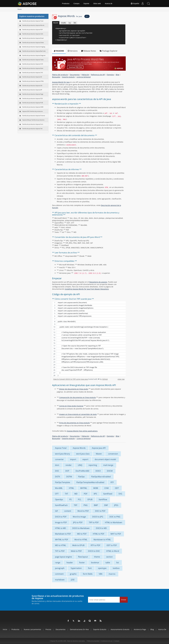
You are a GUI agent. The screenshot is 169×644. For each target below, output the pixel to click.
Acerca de (109, 4)
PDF (86, 494)
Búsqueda (56, 77)
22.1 (87, 16)
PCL (80, 499)
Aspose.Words (70, 16)
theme (97, 557)
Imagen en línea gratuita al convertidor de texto (78, 414)
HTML (71, 488)
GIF (56, 511)
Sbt (75, 23)
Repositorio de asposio (98, 282)
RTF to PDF (95, 545)
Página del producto (60, 75)
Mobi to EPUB (78, 545)
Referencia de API (98, 75)
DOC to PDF (100, 511)
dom (57, 465)
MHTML (84, 488)
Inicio (5, 629)
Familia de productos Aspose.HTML (33, 81)
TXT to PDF (60, 551)
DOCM (110, 471)
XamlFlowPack (61, 505)
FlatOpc (82, 477)
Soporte (86, 4)
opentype (102, 568)
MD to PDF (82, 534)
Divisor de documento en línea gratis (74, 389)
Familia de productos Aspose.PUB (33, 103)
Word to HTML (81, 540)
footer (82, 563)
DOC (57, 471)
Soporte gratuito (68, 77)
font (90, 568)
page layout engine (63, 557)
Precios (48, 629)
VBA (101, 574)
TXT (66, 494)
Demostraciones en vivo (79, 629)
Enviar (124, 600)
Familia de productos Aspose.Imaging (34, 47)
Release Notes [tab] (89, 51)
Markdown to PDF (63, 534)
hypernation (76, 568)
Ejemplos (110, 75)
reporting (93, 465)
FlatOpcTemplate (63, 482)
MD (76, 494)
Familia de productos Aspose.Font (33, 124)
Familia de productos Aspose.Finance (34, 116)
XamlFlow (103, 499)
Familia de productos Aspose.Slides (33, 42)
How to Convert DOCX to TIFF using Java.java (71, 379)
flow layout (83, 557)
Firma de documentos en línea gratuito (74, 423)
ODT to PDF (112, 545)
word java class (83, 454)
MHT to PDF (116, 534)
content (68, 511)
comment (59, 574)
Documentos (75, 75)
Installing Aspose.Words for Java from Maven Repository (87, 289)
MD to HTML (60, 545)
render (69, 465)
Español (135, 4)
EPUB (90, 499)
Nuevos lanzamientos (32, 629)
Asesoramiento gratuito (120, 629)
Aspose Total (61, 448)
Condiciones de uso (107, 641)
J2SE (73, 580)
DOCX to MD (101, 528)
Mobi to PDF (76, 551)
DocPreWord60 (82, 471)
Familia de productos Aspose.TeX (32, 129)
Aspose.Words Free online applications (82, 431)
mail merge (108, 465)
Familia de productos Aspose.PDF (33, 29)
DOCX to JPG (98, 517)
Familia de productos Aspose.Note (33, 68)
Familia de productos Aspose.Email (33, 38)
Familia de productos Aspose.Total (33, 21)
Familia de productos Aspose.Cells (33, 34)
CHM (106, 488)
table (108, 563)
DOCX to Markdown (81, 528)
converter (59, 459)
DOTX (58, 477)
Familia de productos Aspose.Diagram (34, 55)
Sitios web (97, 4)
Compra (76, 4)
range (58, 563)
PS (70, 499)
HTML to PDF (99, 534)
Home (20, 9)
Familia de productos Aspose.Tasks (33, 60)
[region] (89, 339)
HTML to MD (60, 528)
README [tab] (59, 51)
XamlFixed (108, 494)
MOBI (96, 488)
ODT (117, 488)
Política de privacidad (93, 641)
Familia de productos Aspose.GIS (32, 86)
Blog (118, 75)
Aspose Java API (99, 448)
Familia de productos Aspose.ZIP (32, 90)
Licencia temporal (84, 77)
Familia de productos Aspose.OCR (33, 64)
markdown (60, 580)
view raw (121, 379)
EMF (106, 505)
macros (112, 574)
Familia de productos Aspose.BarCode (34, 51)
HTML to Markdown (114, 522)
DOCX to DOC (94, 551)
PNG (86, 505)
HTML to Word (113, 551)
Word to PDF (83, 511)
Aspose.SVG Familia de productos (33, 111)
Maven (56, 23)
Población (85, 75)
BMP (96, 505)
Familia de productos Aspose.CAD (33, 72)
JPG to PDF (78, 522)
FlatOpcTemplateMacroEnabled (90, 482)
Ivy (70, 23)
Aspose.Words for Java (61, 82)
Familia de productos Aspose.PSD (33, 98)
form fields (88, 574)
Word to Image (79, 517)
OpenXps (59, 499)
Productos (66, 4)
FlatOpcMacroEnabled (101, 477)
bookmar (95, 563)
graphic (73, 574)
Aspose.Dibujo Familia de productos (33, 120)
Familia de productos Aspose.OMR (33, 107)
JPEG (116, 505)
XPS (95, 494)
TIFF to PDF (94, 522)
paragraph (60, 568)
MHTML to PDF (62, 540)
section (109, 557)
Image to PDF (61, 522)
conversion (113, 454)
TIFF (76, 505)
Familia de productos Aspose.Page (33, 94)
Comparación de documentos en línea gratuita (77, 397)
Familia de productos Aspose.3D (32, 77)
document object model (105, 459)
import (73, 459)
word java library (62, 454)
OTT (57, 494)
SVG (120, 494)
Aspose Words (79, 448)
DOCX (98, 471)
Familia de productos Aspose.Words (33, 25)
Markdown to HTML (102, 540)
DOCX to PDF (61, 517)
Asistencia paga (140, 629)
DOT (67, 471)
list (118, 563)
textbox (116, 568)
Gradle (63, 23)
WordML (59, 488)
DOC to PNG (115, 517)
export (85, 459)
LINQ (80, 465)
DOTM (69, 477)
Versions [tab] (73, 51)
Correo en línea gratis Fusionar (71, 406)
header (70, 563)
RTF (112, 482)
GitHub (105, 379)
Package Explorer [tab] (109, 51)
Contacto (117, 641)
